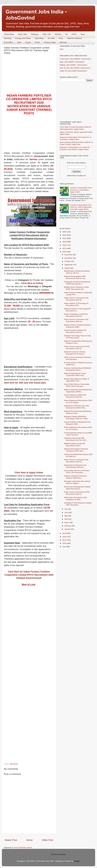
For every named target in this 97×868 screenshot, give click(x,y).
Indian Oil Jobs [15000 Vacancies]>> (74, 71)
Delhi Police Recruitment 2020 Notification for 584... (76, 499)
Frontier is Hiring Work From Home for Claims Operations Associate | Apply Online (81, 207)
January (68, 529)
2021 (65, 248)
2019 (65, 533)
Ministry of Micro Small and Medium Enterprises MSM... (78, 326)
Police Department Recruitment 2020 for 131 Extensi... (78, 428)
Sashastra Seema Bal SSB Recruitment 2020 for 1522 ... (76, 439)
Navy (83, 34)
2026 (65, 232)
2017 (65, 540)
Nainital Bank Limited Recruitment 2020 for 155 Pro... (77, 272)
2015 (65, 547)
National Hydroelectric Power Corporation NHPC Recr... (75, 374)
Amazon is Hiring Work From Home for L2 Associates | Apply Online (76, 138)
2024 (65, 238)
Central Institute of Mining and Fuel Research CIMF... (77, 423)
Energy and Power (23, 38)
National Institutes (74, 38)
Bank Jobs (23, 34)
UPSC (74, 34)
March (67, 523)
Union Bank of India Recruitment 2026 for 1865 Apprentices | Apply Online (75, 128)
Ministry (58, 34)
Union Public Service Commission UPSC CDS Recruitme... (77, 471)
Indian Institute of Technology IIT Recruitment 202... (76, 304)
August (67, 268)
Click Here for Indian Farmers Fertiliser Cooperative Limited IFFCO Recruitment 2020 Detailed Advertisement (29, 575)
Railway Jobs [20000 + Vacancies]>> (74, 65)
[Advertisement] (29, 75)
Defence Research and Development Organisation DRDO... (78, 391)
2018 (65, 537)
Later (36, 8)
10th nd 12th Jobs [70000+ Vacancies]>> (75, 68)
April (66, 519)
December (69, 255)
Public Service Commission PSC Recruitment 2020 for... (76, 299)
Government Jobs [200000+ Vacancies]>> (76, 59)
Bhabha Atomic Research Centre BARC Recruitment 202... (76, 288)
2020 (65, 252)
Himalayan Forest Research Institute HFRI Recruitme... (78, 504)
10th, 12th (47, 34)
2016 (65, 543)
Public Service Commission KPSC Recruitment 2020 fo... (77, 348)
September (69, 265)
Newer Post (11, 840)
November (69, 258)
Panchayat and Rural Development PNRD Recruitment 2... (77, 283)
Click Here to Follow (32, 283)
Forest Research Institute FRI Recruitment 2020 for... (75, 331)
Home (29, 840)
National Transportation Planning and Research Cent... (78, 342)
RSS (62, 49)
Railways (35, 34)
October (68, 261)
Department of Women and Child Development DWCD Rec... (76, 407)
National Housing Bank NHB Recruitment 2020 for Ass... (75, 277)
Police (37, 42)
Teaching (8, 38)
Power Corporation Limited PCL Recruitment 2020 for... (76, 315)
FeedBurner (81, 176)
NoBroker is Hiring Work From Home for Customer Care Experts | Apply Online (75, 148)
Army (61, 38)
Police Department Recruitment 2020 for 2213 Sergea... (78, 401)
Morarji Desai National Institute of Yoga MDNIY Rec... (77, 380)
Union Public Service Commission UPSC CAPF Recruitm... (77, 385)
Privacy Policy (50, 42)
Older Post (48, 840)
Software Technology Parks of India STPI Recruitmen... (77, 337)
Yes (62, 8)
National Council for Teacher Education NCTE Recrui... (75, 353)
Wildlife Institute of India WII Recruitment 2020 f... (75, 445)
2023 (65, 242)
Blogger (77, 861)
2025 (65, 235)
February (68, 526)
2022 (65, 245)
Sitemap (63, 42)
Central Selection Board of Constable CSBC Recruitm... (78, 434)
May (66, 516)
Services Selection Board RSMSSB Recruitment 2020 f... (77, 369)
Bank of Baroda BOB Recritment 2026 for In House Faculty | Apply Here (76, 143)
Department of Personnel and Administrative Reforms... (75, 466)
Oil (66, 34)
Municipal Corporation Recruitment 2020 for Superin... (77, 482)
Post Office (8, 42)
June (66, 512)
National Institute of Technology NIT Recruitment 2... (77, 310)
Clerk (19, 42)
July (66, 509)
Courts (28, 42)
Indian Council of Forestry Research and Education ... (78, 358)
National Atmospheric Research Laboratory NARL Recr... (76, 450)
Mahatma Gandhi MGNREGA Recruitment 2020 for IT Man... (77, 418)
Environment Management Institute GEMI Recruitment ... (77, 488)
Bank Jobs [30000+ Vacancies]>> (72, 62)
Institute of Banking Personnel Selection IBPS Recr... (75, 477)
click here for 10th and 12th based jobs (25, 383)
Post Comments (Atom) (23, 848)
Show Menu (9, 34)
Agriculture (39, 38)
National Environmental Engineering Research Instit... (78, 412)
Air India (51, 38)
